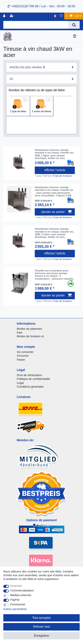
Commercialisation (22, 590)
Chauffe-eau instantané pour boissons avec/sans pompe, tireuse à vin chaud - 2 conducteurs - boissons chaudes (54, 275)
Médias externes (21, 595)
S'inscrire (23, 356)
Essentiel (16, 586)
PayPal (15, 600)
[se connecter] (5, 16)
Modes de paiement (29, 329)
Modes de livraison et (30, 336)
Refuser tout (41, 627)
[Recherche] (74, 25)
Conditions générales (30, 387)
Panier (21, 360)
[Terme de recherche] (36, 25)
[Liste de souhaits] (61, 16)
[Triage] (41, 67)
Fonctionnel (18, 604)
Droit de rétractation (29, 375)
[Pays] (55, 16)
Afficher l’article (55, 170)
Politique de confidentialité (33, 379)
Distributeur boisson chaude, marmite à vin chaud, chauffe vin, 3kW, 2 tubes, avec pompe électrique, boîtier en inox (54, 233)
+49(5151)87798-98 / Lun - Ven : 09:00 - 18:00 (41, 6)
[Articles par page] (41, 79)
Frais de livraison (63, 176)
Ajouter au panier (56, 212)
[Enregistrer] (12, 16)
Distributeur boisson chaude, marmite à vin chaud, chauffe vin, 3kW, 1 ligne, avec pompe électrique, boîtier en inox (54, 154)
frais (19, 332)
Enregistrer (41, 636)
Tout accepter (41, 618)
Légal (20, 383)
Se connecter (25, 352)
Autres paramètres (15, 609)
